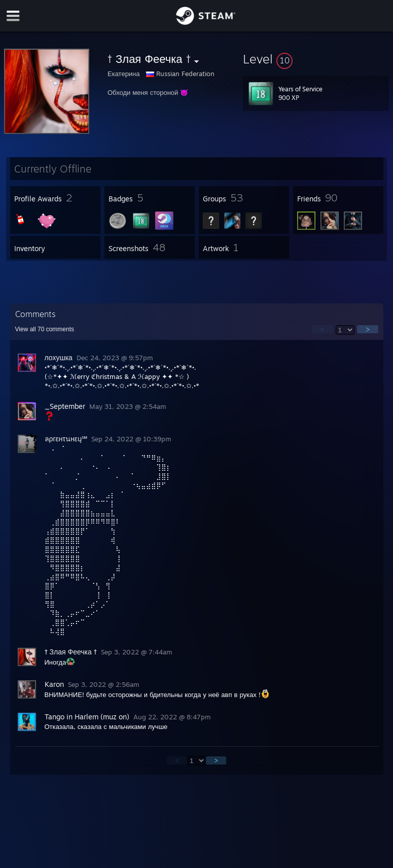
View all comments (45, 329)
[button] (316, 59)
